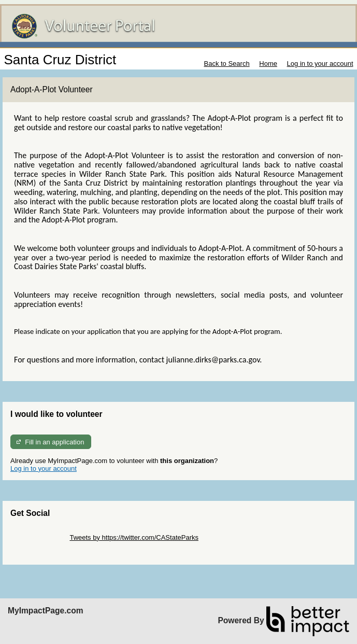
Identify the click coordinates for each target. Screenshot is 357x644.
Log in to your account (320, 64)
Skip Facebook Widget (44, 545)
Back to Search (226, 64)
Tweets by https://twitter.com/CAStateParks (134, 537)
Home (268, 64)
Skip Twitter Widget (39, 537)
